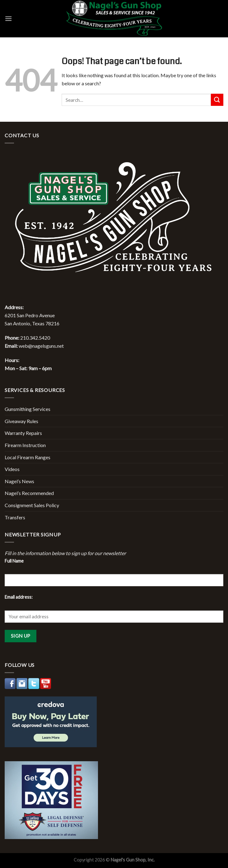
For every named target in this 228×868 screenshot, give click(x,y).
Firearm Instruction (25, 445)
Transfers (15, 517)
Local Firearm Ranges (28, 457)
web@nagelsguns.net (41, 346)
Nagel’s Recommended (29, 493)
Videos (12, 469)
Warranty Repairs (23, 433)
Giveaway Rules (21, 421)
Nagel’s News (19, 481)
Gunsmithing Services (28, 409)
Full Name (14, 561)
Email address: (19, 597)
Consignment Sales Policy (32, 505)
